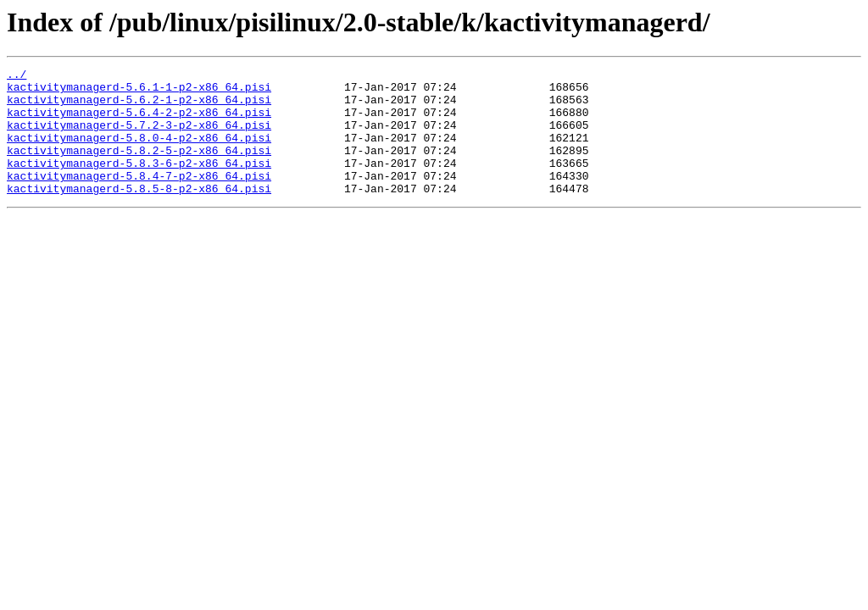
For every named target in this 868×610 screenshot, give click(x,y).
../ (17, 76)
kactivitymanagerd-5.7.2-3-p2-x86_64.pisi (139, 137)
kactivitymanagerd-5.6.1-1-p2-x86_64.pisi (139, 91)
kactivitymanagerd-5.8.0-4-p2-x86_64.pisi (139, 152)
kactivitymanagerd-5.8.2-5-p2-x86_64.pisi (139, 168)
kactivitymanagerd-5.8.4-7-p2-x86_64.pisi (139, 198)
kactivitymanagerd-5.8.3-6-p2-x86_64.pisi (139, 183)
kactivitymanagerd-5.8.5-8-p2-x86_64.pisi (139, 213)
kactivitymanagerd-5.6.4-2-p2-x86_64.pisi (139, 122)
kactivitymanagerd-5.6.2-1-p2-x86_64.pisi (139, 107)
